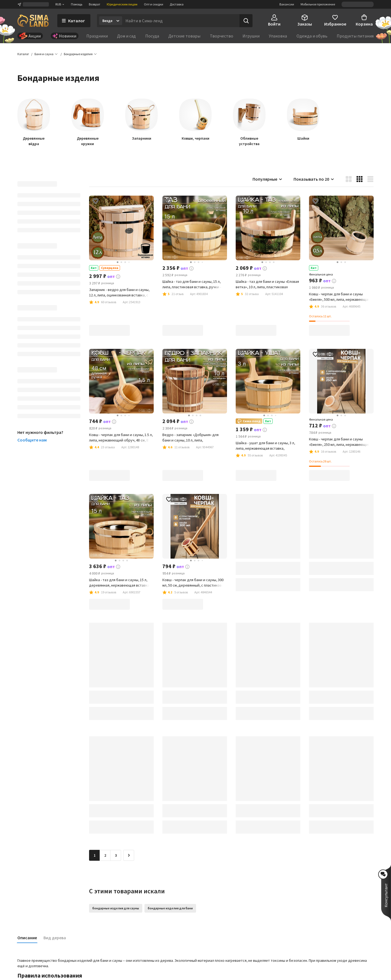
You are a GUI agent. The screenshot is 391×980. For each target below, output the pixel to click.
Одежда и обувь (312, 36)
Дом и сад (126, 36)
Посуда (152, 36)
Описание (27, 938)
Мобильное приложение (318, 4)
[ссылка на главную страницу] (33, 21)
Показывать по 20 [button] (314, 179)
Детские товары (184, 36)
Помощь (77, 4)
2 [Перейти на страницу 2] (105, 856)
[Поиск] (246, 21)
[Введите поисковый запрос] (181, 21)
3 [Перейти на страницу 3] (116, 856)
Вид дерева (55, 938)
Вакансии (287, 4)
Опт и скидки (154, 4)
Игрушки (251, 36)
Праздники (97, 36)
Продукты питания (355, 36)
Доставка (177, 4)
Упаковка (278, 36)
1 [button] (95, 856)
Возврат (94, 4)
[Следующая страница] (129, 856)
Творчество (222, 36)
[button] (78, 54)
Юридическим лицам (122, 4)
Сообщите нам (32, 440)
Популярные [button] (268, 179)
